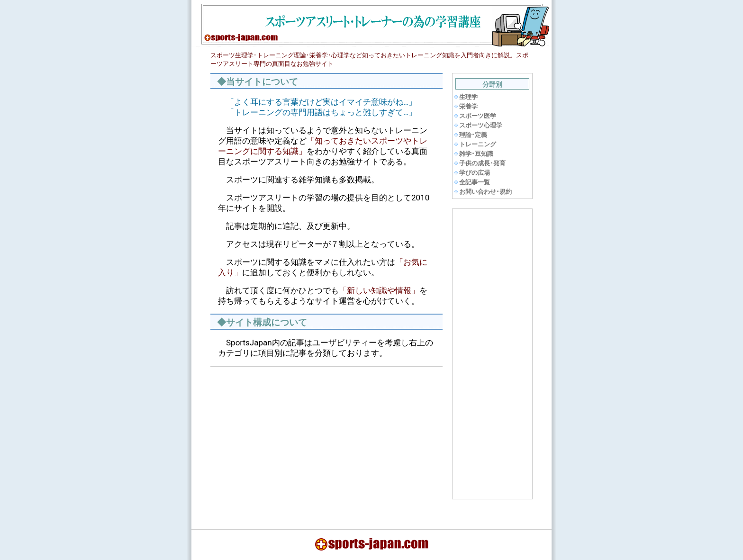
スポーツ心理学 (481, 125)
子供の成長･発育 (482, 163)
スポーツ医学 (478, 116)
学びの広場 (475, 173)
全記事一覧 (475, 182)
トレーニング (478, 144)
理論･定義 (473, 135)
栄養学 (468, 106)
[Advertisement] (293, 441)
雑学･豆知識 (476, 154)
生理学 (468, 97)
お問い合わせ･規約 (485, 192)
